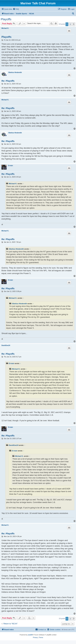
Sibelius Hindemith (15, 72)
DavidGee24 (6, 345)
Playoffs (6, 19)
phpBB (30, 635)
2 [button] (70, 24)
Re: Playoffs (8, 81)
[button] (74, 24)
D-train (10, 166)
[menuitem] (16, 9)
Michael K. (5, 28)
